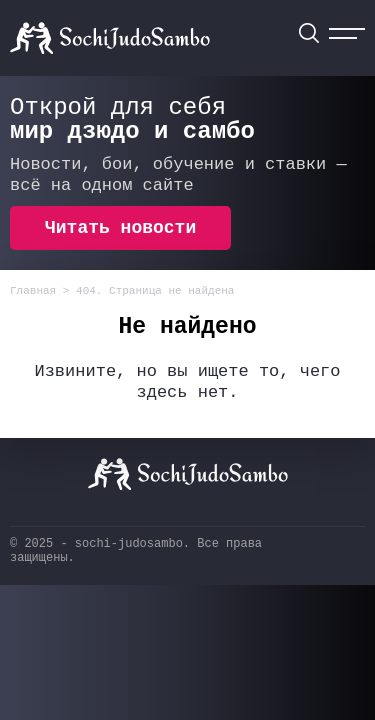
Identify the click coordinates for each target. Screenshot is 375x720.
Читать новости (120, 228)
